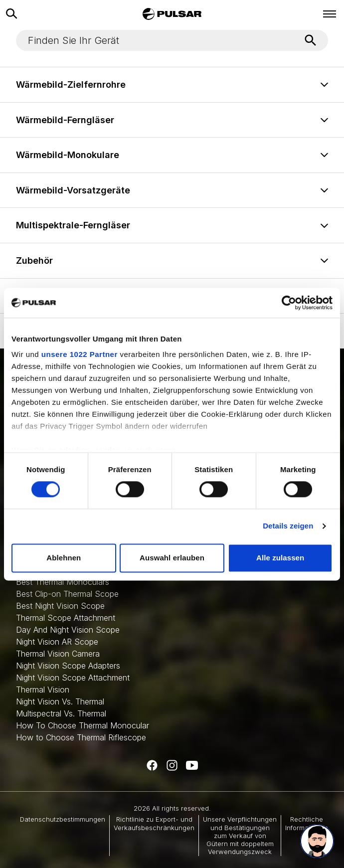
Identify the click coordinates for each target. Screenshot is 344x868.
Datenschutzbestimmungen (63, 819)
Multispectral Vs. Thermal (61, 713)
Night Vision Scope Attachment (73, 678)
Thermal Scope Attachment (66, 618)
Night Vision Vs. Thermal (60, 701)
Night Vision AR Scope (57, 642)
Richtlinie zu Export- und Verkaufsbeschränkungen (154, 823)
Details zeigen (288, 526)
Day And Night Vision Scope (68, 630)
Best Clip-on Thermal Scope (67, 594)
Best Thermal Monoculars (63, 582)
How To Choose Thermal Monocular (83, 725)
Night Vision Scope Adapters (68, 666)
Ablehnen (64, 558)
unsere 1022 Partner (80, 354)
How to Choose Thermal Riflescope (81, 737)
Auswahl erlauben (172, 558)
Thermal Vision (43, 690)
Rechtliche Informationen (307, 823)
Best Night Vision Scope (60, 606)
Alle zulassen (280, 558)
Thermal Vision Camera (58, 654)
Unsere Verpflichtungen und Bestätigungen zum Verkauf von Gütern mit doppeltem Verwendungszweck (240, 835)
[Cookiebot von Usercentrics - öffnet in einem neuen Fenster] (289, 303)
